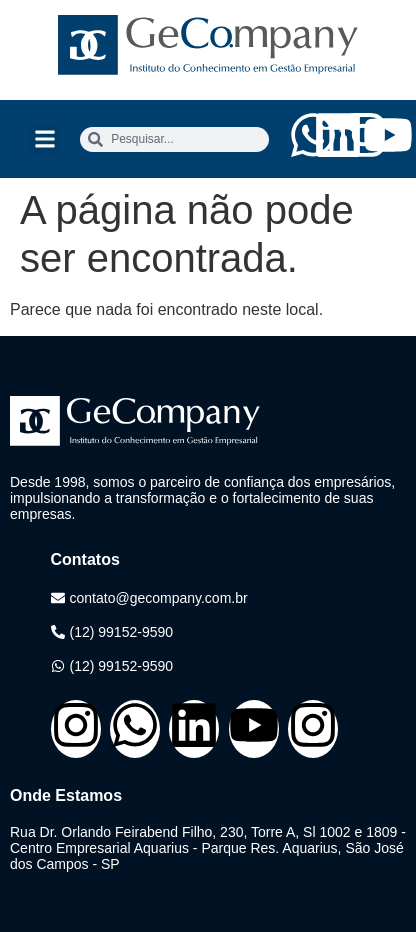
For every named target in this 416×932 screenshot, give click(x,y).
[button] (44, 139)
